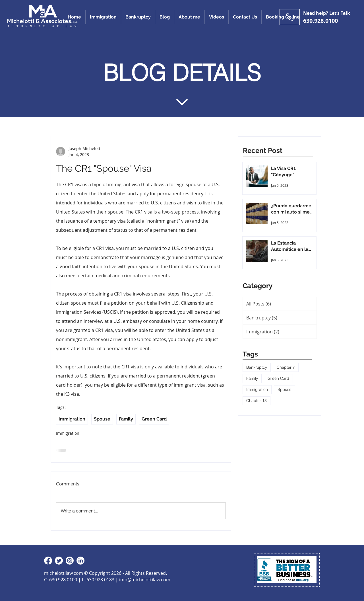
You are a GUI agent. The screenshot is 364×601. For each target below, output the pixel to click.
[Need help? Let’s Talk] (290, 17)
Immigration (72, 419)
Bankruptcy (257, 367)
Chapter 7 (286, 367)
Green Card (154, 419)
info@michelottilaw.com (145, 580)
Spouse (102, 419)
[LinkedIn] (80, 561)
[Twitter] (59, 561)
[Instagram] (70, 561)
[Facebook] (48, 561)
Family (126, 419)
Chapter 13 (257, 401)
